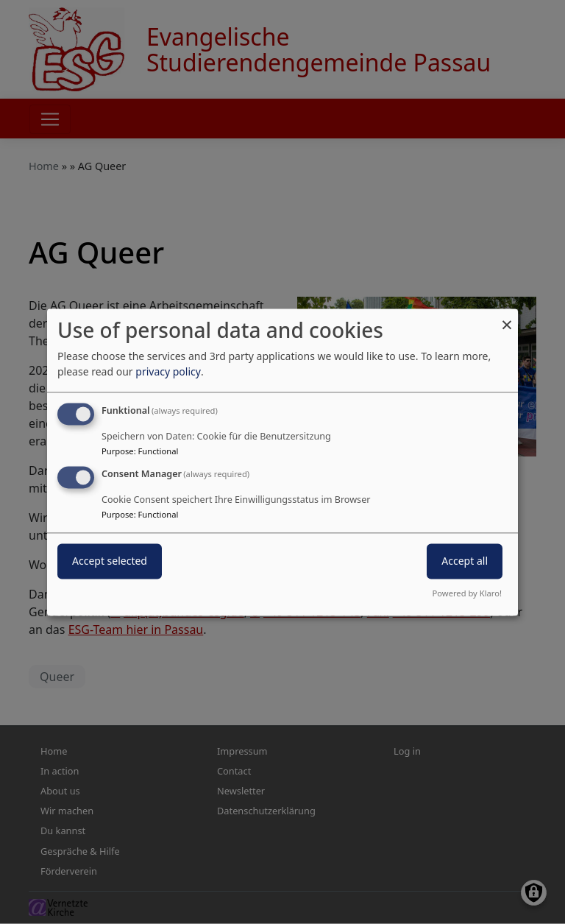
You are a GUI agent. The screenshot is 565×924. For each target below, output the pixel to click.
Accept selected (110, 561)
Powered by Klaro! (467, 593)
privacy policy (168, 371)
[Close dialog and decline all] (507, 318)
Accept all (465, 561)
